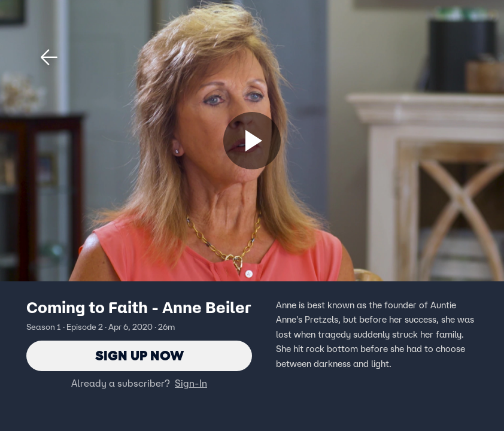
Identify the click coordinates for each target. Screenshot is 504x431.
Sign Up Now (139, 356)
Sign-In (191, 384)
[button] (49, 57)
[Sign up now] (252, 141)
